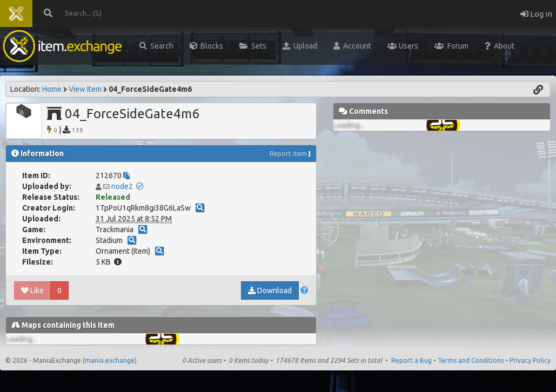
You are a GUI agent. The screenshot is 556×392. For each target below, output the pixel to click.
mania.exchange (110, 360)
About (500, 46)
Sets (253, 46)
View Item (85, 89)
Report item (288, 154)
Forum (451, 46)
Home (52, 89)
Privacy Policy (530, 360)
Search (156, 46)
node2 (122, 186)
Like (32, 290)
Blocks (206, 46)
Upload (300, 46)
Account (352, 46)
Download (270, 290)
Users (403, 46)
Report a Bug (411, 360)
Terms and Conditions (471, 360)
